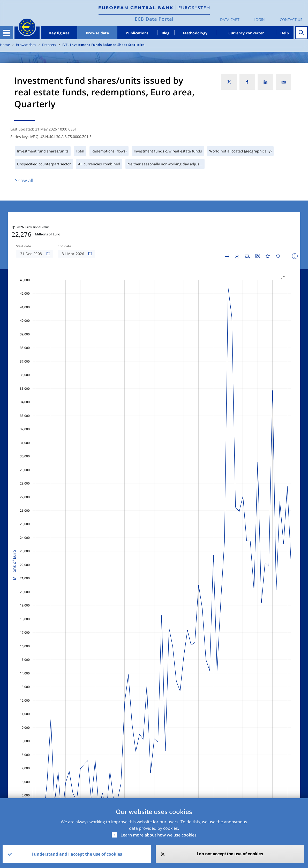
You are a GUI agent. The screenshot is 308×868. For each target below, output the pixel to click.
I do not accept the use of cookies (230, 854)
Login (259, 20)
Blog (166, 33)
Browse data (97, 33)
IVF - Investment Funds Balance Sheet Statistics (103, 45)
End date (64, 246)
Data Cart (230, 20)
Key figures (59, 33)
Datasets (49, 45)
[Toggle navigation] (6, 33)
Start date (24, 246)
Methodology (195, 33)
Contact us (291, 20)
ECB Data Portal (154, 19)
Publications (137, 33)
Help (285, 33)
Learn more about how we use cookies (159, 835)
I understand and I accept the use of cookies (77, 854)
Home (5, 45)
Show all (24, 180)
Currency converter (246, 33)
